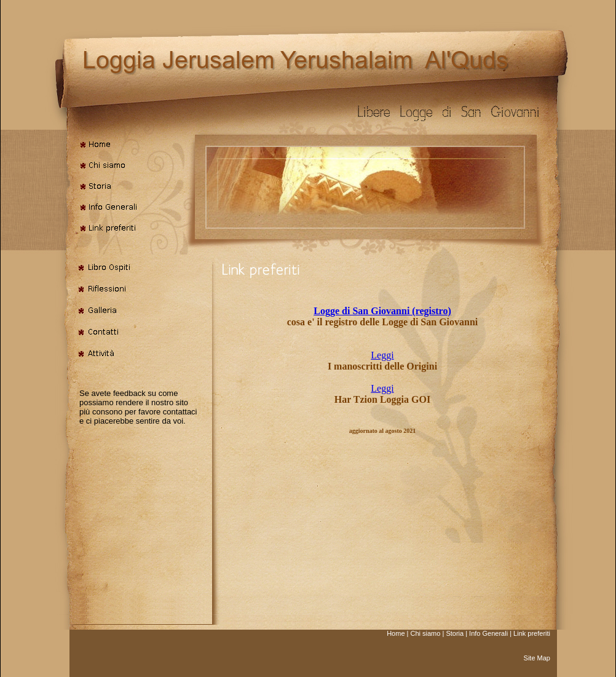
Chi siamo (425, 633)
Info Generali (488, 633)
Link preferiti (532, 633)
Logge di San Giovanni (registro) (382, 311)
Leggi (382, 355)
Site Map (537, 658)
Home (396, 633)
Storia (455, 633)
